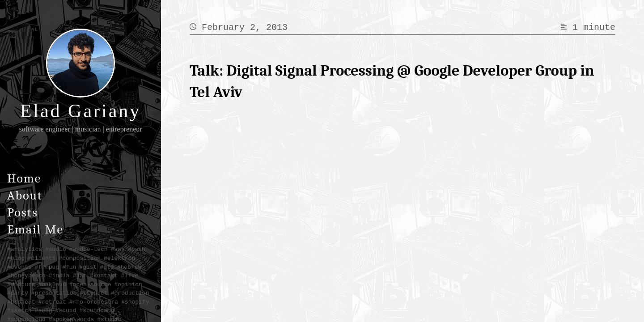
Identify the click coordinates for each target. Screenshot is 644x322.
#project (21, 302)
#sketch (19, 310)
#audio (56, 249)
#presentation (54, 293)
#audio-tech (89, 249)
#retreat (52, 302)
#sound (66, 310)
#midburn (21, 284)
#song (44, 310)
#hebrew (129, 267)
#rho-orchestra (94, 302)
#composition (80, 258)
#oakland (52, 284)
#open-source (90, 284)
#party (18, 293)
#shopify (135, 302)
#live (129, 275)
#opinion (128, 284)
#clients (42, 258)
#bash (137, 249)
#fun (69, 267)
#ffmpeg (47, 267)
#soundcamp (97, 310)
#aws (118, 249)
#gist (88, 267)
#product (93, 293)
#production (130, 293)
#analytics (25, 249)
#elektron (119, 258)
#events (19, 267)
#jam (80, 275)
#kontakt (104, 275)
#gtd (107, 267)
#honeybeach (26, 275)
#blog (16, 258)
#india (59, 275)
